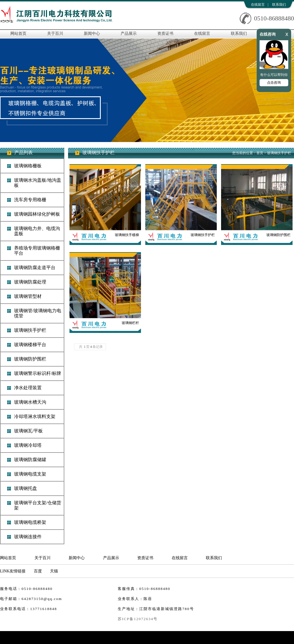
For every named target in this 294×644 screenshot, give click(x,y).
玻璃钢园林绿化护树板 (37, 214)
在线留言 (258, 5)
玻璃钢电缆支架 (30, 474)
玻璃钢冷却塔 (28, 445)
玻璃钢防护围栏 (30, 359)
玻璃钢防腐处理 (30, 282)
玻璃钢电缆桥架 (30, 522)
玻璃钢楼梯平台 (30, 345)
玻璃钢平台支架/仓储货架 (38, 505)
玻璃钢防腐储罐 (30, 460)
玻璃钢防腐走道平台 (35, 268)
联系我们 (279, 5)
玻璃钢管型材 (28, 296)
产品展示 (129, 33)
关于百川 (55, 33)
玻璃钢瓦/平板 (28, 431)
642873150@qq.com (42, 599)
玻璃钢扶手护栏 (30, 330)
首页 (260, 153)
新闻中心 (92, 33)
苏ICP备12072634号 (138, 619)
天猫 (54, 571)
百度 (38, 571)
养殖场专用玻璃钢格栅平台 (37, 251)
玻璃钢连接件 (28, 537)
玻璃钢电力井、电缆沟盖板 (37, 231)
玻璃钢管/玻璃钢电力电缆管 (38, 313)
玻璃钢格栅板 (28, 166)
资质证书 (165, 33)
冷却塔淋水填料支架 (35, 416)
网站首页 (18, 33)
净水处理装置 (28, 388)
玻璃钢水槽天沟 (30, 402)
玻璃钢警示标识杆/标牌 (38, 373)
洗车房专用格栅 (30, 200)
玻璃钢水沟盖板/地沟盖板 (38, 183)
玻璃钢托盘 (26, 488)
